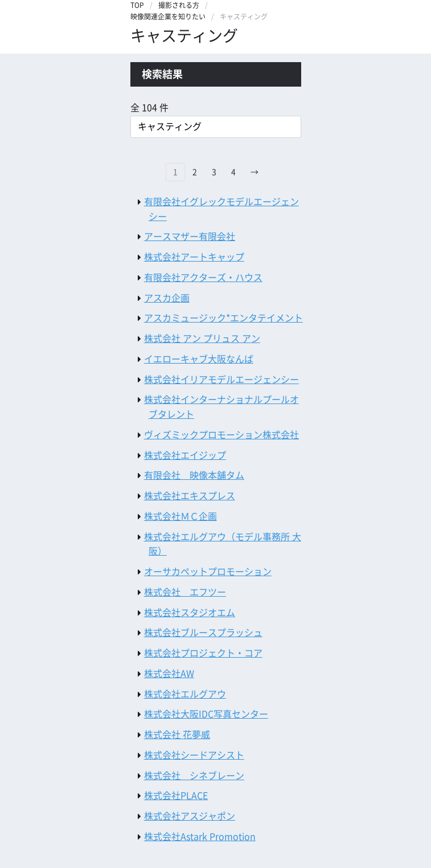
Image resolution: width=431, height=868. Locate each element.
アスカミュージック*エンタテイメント (223, 318)
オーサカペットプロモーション (208, 572)
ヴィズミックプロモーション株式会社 (221, 435)
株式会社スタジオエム (190, 613)
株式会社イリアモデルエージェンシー (221, 380)
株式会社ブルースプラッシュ (203, 633)
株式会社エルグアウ (185, 694)
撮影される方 (179, 5)
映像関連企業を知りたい (168, 17)
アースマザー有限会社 (190, 237)
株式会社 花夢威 (177, 735)
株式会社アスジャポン (190, 816)
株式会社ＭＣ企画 (180, 516)
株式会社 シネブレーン (194, 776)
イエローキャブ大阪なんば (199, 359)
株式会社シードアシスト (194, 755)
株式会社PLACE (176, 796)
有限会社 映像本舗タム (194, 475)
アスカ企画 (167, 298)
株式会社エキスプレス (190, 496)
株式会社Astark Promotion (200, 837)
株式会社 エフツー (185, 592)
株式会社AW (169, 674)
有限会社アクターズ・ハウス (203, 278)
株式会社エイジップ (185, 455)
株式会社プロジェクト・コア (203, 653)
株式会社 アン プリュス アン (202, 339)
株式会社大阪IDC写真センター (206, 714)
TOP (137, 5)
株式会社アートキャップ (194, 257)
